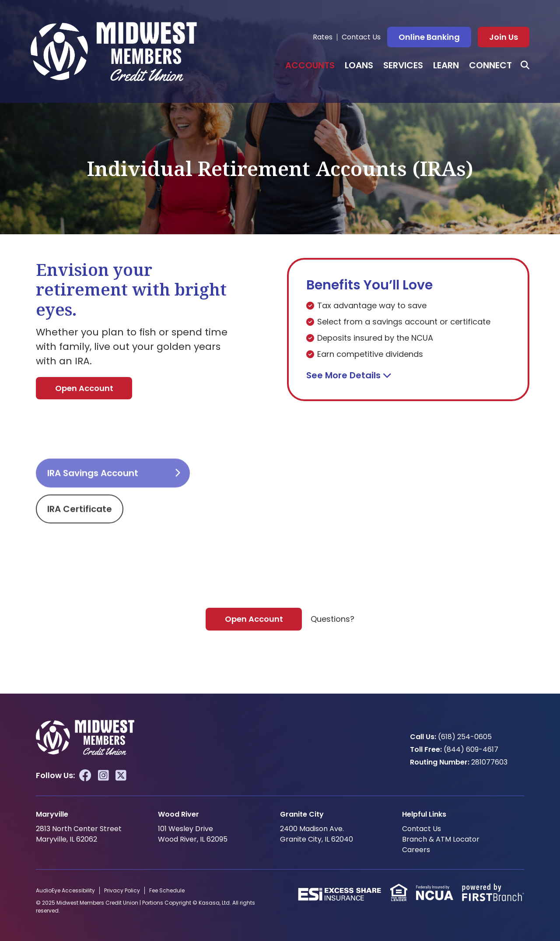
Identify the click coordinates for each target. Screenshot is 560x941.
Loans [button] (359, 65)
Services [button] (403, 65)
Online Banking (429, 37)
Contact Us (361, 37)
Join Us (504, 37)
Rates (323, 37)
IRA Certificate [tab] (80, 542)
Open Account (84, 388)
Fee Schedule (167, 890)
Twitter (121, 775)
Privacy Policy (122, 890)
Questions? (332, 619)
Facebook (85, 775)
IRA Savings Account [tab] (93, 506)
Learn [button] (446, 65)
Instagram (103, 775)
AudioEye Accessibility (65, 890)
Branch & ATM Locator (441, 839)
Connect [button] (490, 65)
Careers (416, 850)
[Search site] (525, 65)
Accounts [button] (310, 65)
